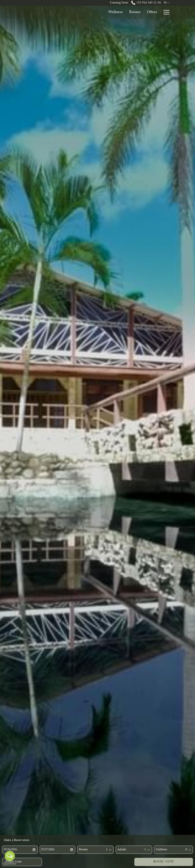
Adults (122, 850)
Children (161, 850)
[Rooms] (109, 12)
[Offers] (126, 12)
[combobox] (107, 850)
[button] (18, 850)
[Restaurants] (148, 12)
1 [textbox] (107, 850)
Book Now (164, 862)
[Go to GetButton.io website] (10, 864)
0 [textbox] (186, 850)
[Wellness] (90, 12)
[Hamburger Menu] (165, 12)
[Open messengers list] (10, 856)
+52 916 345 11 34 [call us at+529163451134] (146, 3)
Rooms (83, 850)
